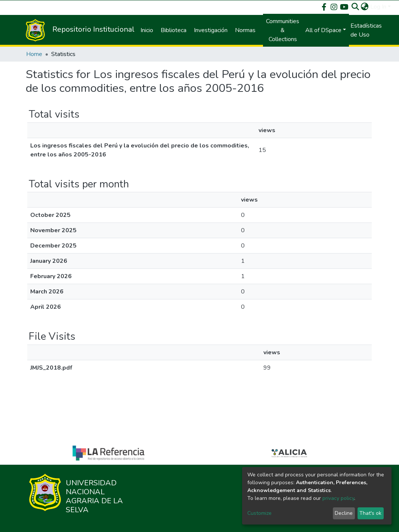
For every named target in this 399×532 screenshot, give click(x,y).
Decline (344, 513)
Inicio (147, 30)
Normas (245, 30)
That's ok (370, 513)
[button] (365, 7)
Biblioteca (174, 30)
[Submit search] (355, 7)
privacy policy (338, 498)
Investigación (211, 30)
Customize (259, 513)
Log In (378, 7)
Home (34, 54)
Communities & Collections (283, 30)
